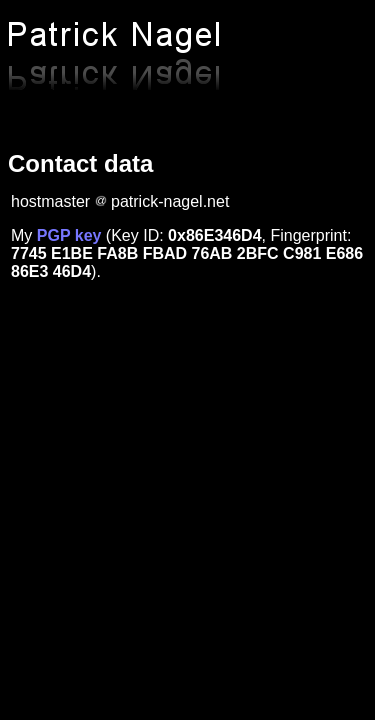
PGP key (69, 235)
